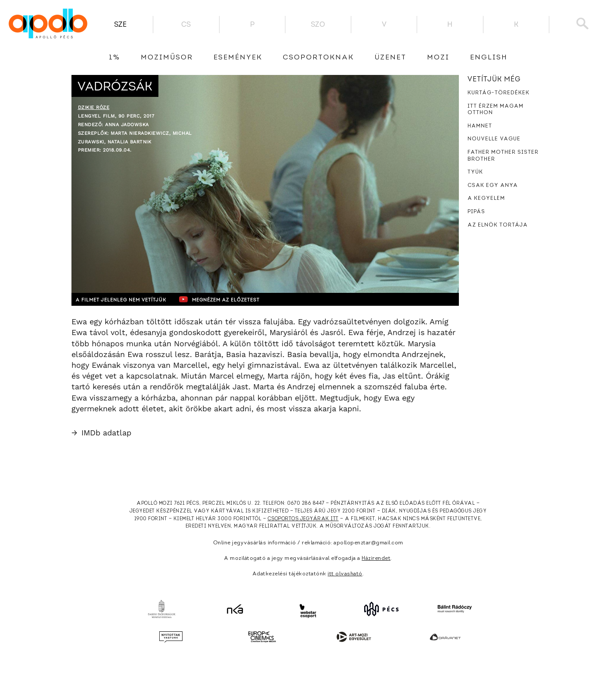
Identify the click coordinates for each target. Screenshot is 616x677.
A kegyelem (486, 199)
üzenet (390, 58)
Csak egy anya (493, 186)
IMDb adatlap (101, 433)
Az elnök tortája (498, 225)
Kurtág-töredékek (498, 93)
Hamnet (480, 126)
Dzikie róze (94, 107)
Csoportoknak (318, 58)
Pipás (476, 212)
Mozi (438, 58)
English (489, 58)
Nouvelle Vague (494, 139)
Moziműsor (167, 58)
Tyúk (475, 172)
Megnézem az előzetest (239, 299)
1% (115, 58)
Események (238, 58)
